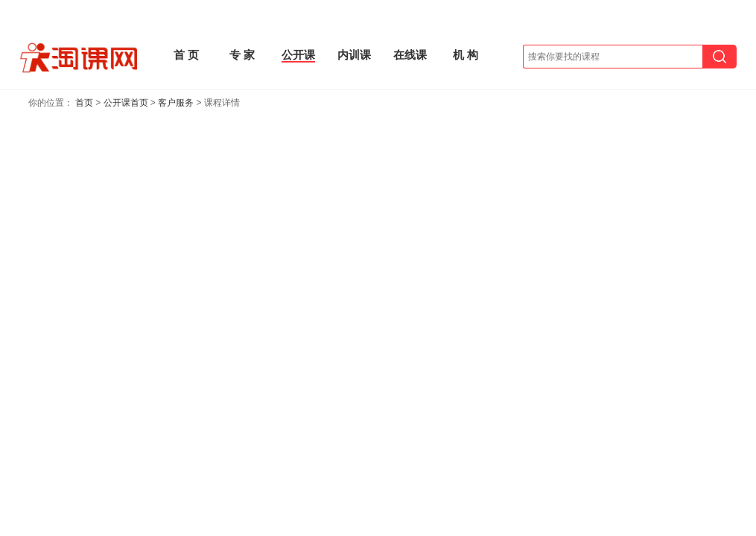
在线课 (410, 55)
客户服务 (176, 103)
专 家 (242, 55)
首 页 (186, 55)
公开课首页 (126, 103)
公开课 (298, 55)
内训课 (354, 55)
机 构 (466, 55)
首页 (84, 103)
